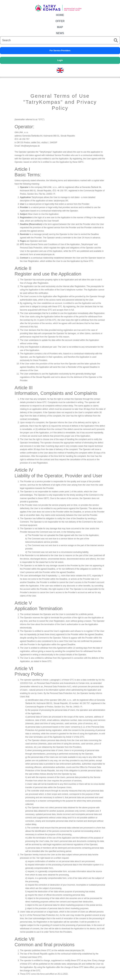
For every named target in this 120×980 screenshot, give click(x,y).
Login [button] (60, 60)
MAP (60, 27)
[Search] (56, 40)
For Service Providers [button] (60, 51)
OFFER (60, 21)
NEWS (60, 33)
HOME (60, 15)
